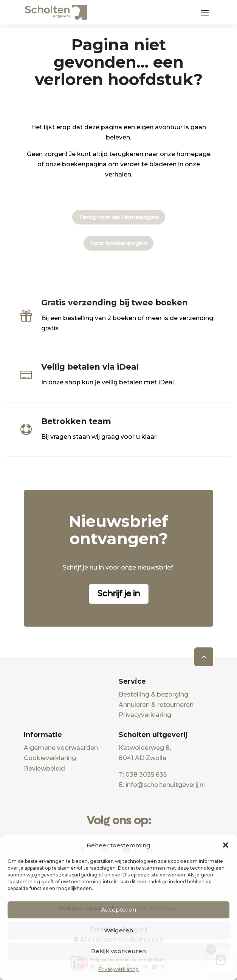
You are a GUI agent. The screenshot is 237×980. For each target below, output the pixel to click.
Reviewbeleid (44, 769)
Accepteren (118, 910)
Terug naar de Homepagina (119, 217)
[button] (226, 845)
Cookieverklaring (50, 758)
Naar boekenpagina (118, 243)
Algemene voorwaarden (61, 748)
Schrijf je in (119, 594)
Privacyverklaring (118, 969)
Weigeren (118, 930)
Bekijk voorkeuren (118, 951)
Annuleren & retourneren (156, 705)
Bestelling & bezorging (153, 694)
